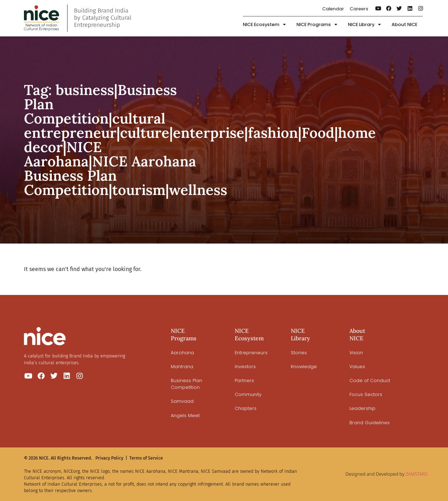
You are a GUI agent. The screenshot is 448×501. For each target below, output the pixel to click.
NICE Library (364, 25)
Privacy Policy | (111, 458)
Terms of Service (146, 458)
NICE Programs (317, 25)
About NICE (404, 24)
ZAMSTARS (417, 474)
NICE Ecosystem (264, 25)
